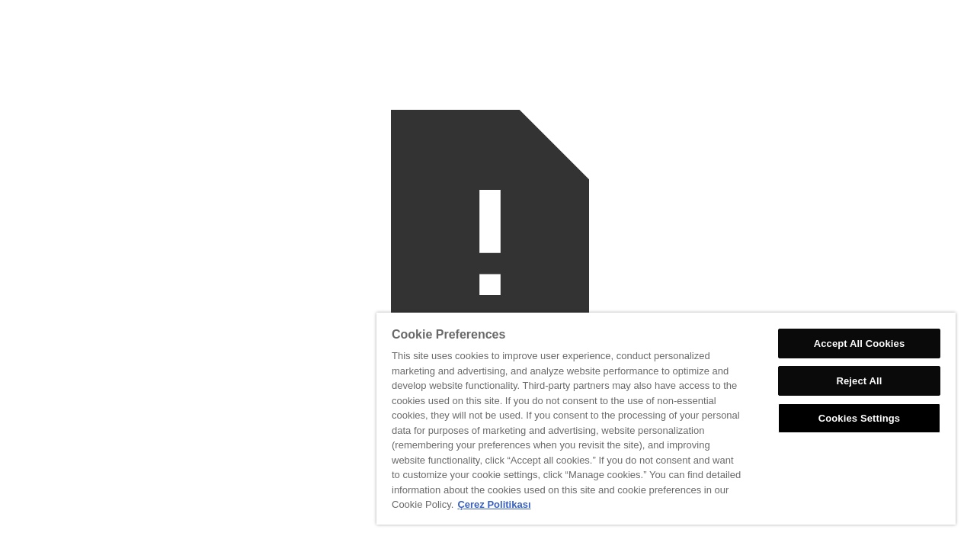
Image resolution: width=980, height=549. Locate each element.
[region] (671, 419)
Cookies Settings (861, 418)
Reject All (861, 381)
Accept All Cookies (861, 344)
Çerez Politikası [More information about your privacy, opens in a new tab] (588, 504)
